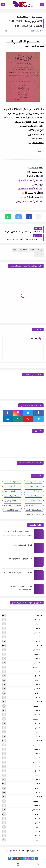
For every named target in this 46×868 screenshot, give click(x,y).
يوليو (36, 671)
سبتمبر (36, 663)
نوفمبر (36, 654)
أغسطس (35, 667)
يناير (37, 641)
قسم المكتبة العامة (34, 515)
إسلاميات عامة (37, 17)
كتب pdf (39, 255)
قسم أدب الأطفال (12, 486)
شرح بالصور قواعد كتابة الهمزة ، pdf (21, 559)
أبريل (37, 628)
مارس (36, 632)
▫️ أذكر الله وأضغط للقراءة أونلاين (30, 201)
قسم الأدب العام (34, 491)
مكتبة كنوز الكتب (11, 851)
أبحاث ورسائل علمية (34, 482)
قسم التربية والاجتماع (12, 496)
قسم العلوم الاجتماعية (34, 505)
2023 (38, 702)
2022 (38, 740)
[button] (29, 217)
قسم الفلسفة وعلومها (34, 510)
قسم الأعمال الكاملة (12, 491)
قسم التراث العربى (34, 496)
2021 (38, 797)
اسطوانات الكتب (12, 482)
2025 (38, 615)
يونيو (36, 620)
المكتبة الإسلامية (23, 17)
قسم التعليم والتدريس (12, 501)
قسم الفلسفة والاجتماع (12, 505)
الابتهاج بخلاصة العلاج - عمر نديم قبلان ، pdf (18, 572)
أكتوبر (36, 658)
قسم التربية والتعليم (34, 501)
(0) (5, 31)
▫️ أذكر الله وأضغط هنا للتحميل (31, 180)
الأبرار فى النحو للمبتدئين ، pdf (23, 545)
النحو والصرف (34, 486)
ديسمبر (36, 650)
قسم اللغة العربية (12, 510)
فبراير (36, 637)
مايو (36, 624)
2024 (38, 645)
